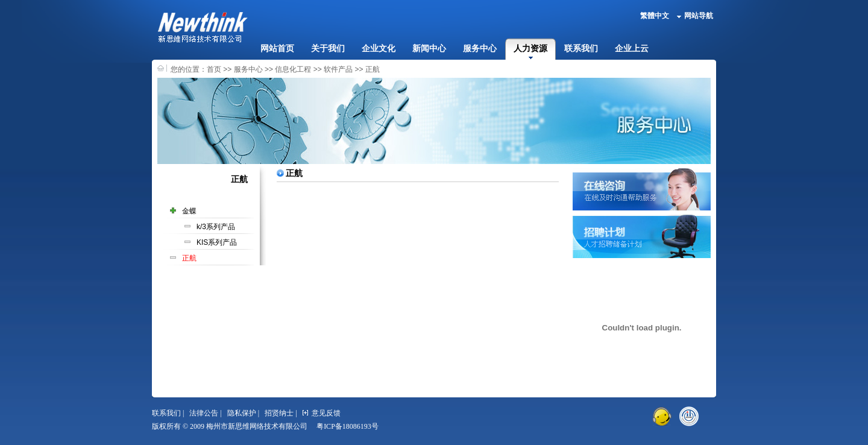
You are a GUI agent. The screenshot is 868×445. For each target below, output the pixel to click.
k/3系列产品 (216, 227)
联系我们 (581, 49)
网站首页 (277, 49)
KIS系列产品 (217, 242)
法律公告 (204, 413)
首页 (214, 69)
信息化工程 (293, 69)
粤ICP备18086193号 (348, 426)
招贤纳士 (279, 413)
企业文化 (379, 49)
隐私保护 (242, 413)
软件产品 (338, 69)
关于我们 (328, 49)
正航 (373, 69)
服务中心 (480, 49)
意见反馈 (322, 413)
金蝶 (189, 211)
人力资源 (530, 49)
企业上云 (632, 49)
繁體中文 (655, 16)
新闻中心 (429, 49)
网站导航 (695, 16)
